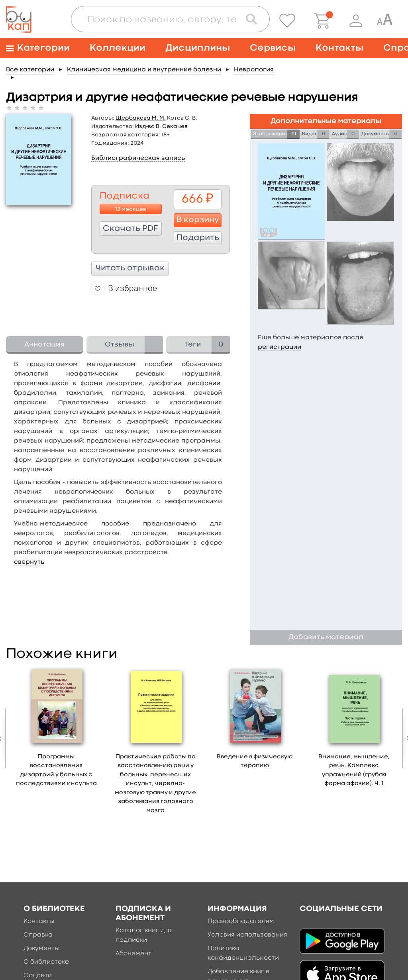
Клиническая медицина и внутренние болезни (144, 70)
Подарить (198, 238)
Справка (38, 935)
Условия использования (247, 935)
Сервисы (273, 48)
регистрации (280, 347)
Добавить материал (326, 637)
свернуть (29, 562)
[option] (56, 730)
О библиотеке (46, 962)
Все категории (30, 70)
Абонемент (133, 954)
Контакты (339, 48)
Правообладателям (241, 921)
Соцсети (38, 976)
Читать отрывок (130, 268)
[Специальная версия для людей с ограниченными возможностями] (384, 21)
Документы (42, 949)
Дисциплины (198, 48)
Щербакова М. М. (141, 118)
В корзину (198, 220)
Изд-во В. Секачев (161, 126)
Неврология (254, 70)
